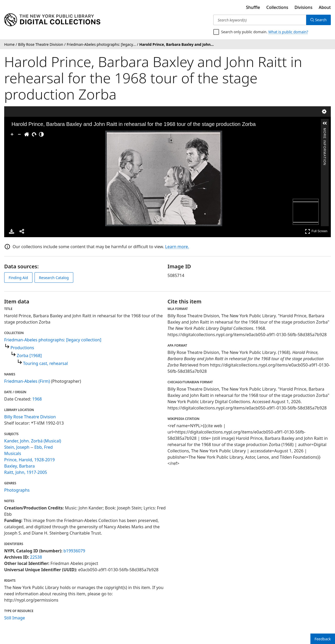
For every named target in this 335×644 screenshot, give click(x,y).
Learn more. (177, 247)
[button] (325, 123)
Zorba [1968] (29, 356)
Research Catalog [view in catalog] (54, 278)
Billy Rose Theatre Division (30, 417)
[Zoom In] (12, 134)
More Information (325, 130)
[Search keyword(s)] (260, 20)
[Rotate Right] (34, 134)
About (325, 7)
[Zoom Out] (19, 134)
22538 (36, 557)
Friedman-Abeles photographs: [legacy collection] (53, 340)
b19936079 (74, 551)
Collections (277, 7)
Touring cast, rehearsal (45, 363)
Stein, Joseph (17, 447)
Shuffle (253, 7)
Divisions (303, 7)
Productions (22, 348)
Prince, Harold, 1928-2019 (29, 460)
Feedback (323, 639)
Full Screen (316, 231)
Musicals (13, 453)
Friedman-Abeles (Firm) (27, 381)
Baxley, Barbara (19, 466)
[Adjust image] (41, 134)
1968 (37, 399)
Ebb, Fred (43, 447)
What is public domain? (288, 32)
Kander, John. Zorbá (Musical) (33, 441)
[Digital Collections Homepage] (52, 20)
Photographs (17, 490)
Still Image (15, 618)
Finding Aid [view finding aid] (18, 278)
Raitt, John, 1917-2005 (26, 472)
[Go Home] (27, 134)
